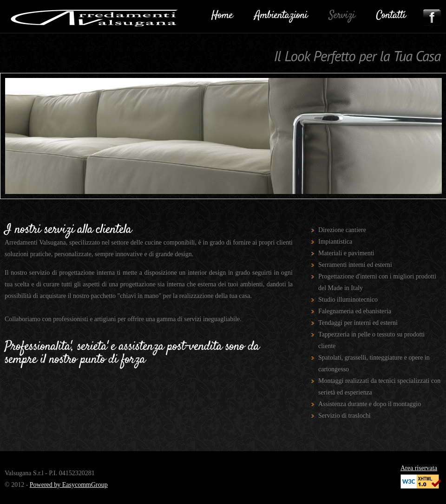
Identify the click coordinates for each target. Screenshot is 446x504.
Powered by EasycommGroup (69, 485)
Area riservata (419, 468)
